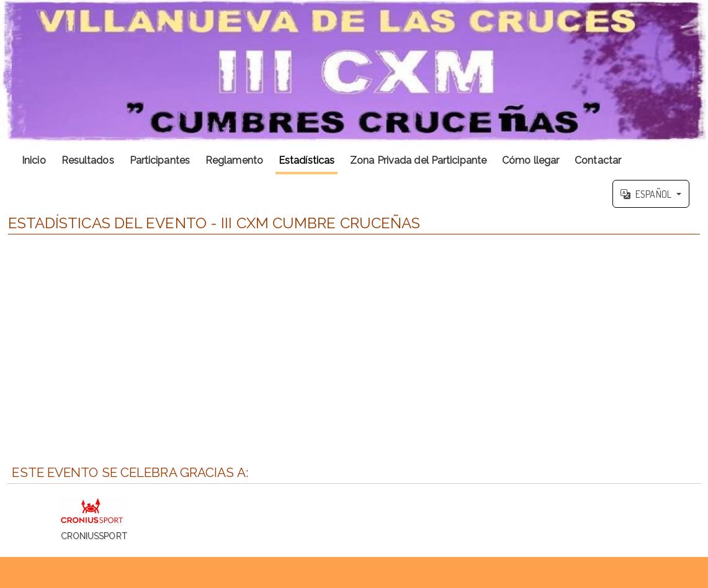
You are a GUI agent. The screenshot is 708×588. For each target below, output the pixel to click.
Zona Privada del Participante (418, 160)
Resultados (88, 160)
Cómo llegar (531, 160)
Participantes (160, 160)
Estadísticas (307, 160)
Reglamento (234, 160)
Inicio (34, 160)
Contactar (598, 160)
